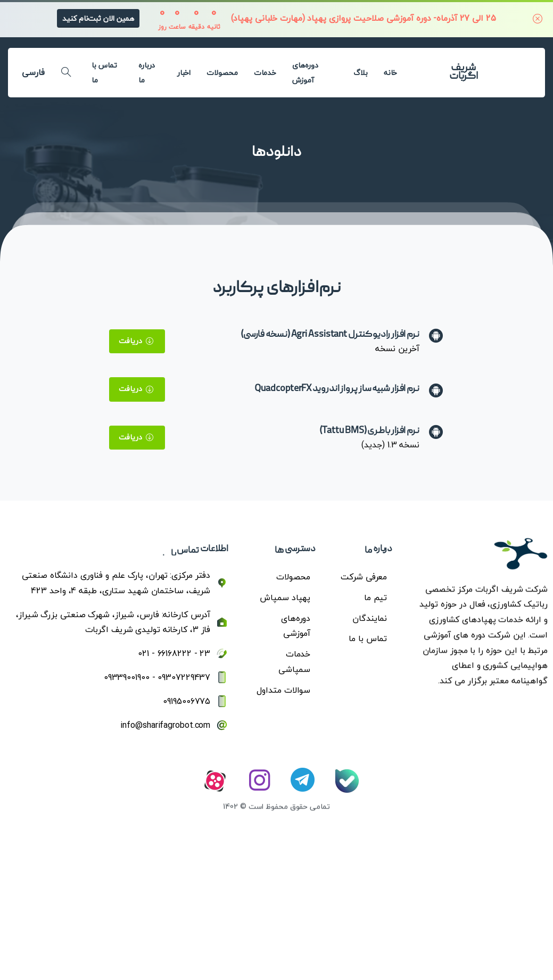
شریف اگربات (463, 72)
